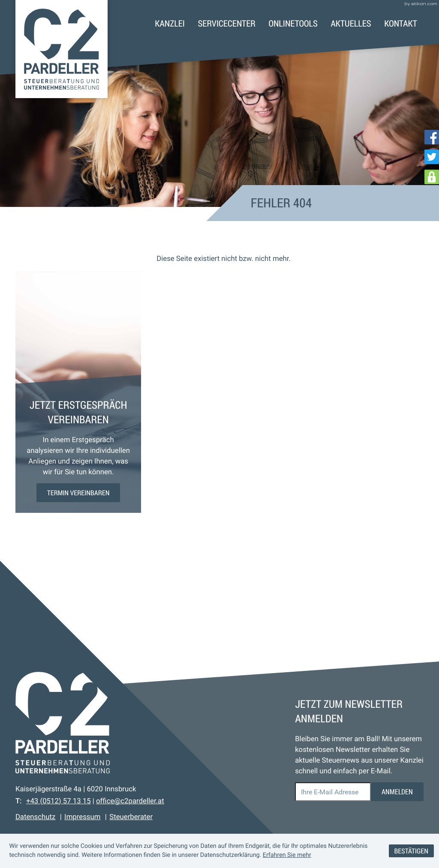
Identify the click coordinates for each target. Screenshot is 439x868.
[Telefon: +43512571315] (59, 801)
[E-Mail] (333, 792)
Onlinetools (293, 23)
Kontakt (401, 23)
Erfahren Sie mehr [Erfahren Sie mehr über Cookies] (287, 855)
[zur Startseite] (62, 49)
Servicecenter (227, 23)
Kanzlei (170, 23)
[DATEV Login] (432, 177)
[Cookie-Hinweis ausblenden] (411, 851)
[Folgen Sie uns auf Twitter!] (432, 157)
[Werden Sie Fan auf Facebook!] (432, 137)
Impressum (82, 817)
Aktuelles (351, 23)
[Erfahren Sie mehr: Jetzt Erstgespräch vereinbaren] (78, 493)
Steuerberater (131, 817)
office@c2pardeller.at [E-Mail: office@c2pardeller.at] (130, 801)
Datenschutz (35, 817)
